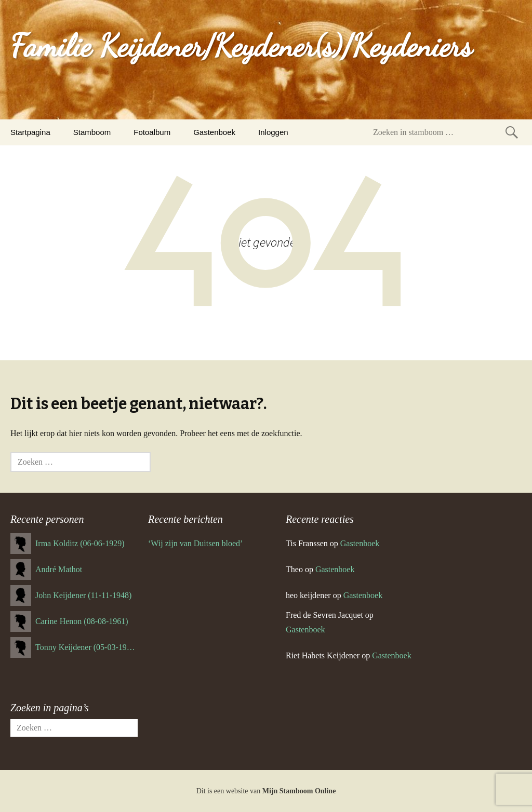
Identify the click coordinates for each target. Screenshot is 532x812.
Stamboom (92, 132)
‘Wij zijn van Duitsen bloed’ (195, 543)
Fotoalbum (152, 132)
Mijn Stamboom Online (299, 791)
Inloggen (273, 132)
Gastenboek (214, 132)
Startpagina (30, 132)
